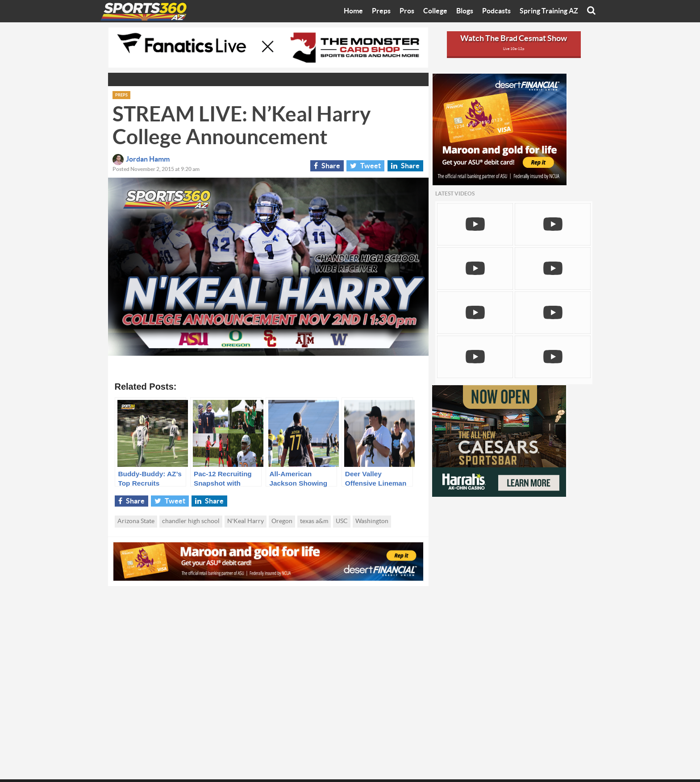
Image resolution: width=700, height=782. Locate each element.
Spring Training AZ (549, 11)
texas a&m (314, 521)
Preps (381, 11)
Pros (407, 11)
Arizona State (136, 521)
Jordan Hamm (141, 159)
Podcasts (496, 11)
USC (342, 521)
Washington (372, 521)
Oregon (282, 521)
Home (353, 11)
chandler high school (191, 521)
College (435, 11)
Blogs (465, 11)
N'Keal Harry (246, 521)
